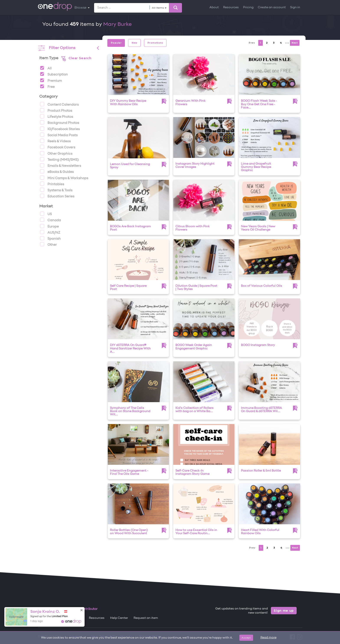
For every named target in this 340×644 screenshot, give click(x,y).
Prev (252, 43)
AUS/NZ (50, 232)
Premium (51, 80)
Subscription (54, 74)
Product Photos (56, 110)
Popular (116, 43)
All (46, 68)
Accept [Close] (246, 638)
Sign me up (284, 611)
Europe (49, 226)
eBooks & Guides (57, 171)
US (46, 214)
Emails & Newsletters (60, 165)
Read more (268, 638)
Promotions (155, 43)
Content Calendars (59, 104)
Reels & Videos (55, 141)
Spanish (50, 238)
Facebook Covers (58, 147)
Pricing (248, 7)
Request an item (146, 618)
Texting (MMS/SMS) (59, 159)
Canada (50, 220)
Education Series (57, 196)
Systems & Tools (56, 190)
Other (48, 244)
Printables (52, 184)
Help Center (119, 618)
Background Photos (60, 122)
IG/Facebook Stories (60, 129)
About (214, 7)
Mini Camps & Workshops (64, 178)
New (134, 43)
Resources (231, 7)
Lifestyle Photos (56, 116)
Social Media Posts (59, 135)
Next (295, 43)
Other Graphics (56, 153)
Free (47, 86)
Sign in (295, 7)
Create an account (272, 7)
